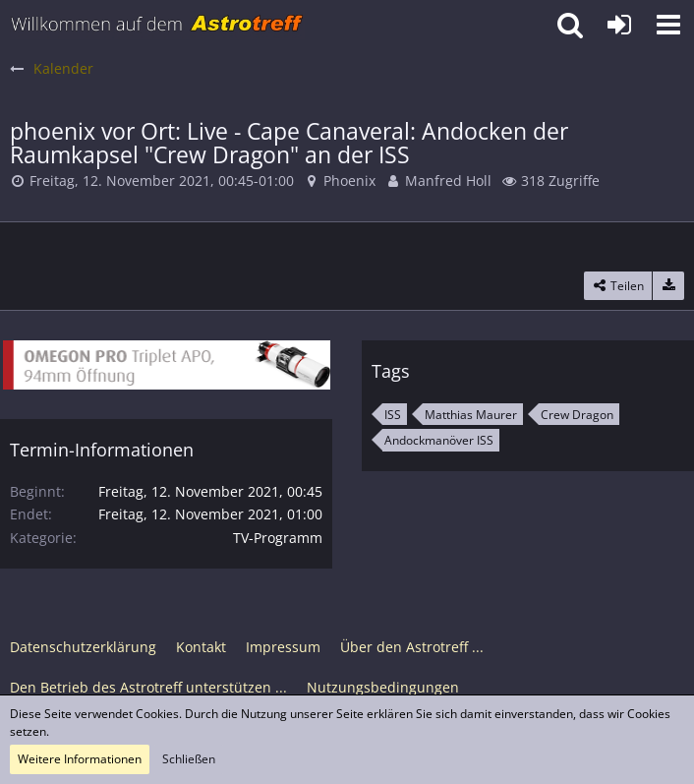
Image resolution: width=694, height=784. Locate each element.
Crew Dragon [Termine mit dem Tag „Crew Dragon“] (577, 415)
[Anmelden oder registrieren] (619, 25)
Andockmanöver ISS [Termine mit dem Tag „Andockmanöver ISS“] (439, 440)
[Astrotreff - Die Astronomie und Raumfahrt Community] (157, 25)
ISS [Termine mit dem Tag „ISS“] (393, 415)
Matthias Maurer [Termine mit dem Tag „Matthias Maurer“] (471, 415)
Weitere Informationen (80, 759)
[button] (668, 25)
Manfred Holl (448, 181)
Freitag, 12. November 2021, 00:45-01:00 (162, 181)
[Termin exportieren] (668, 286)
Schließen (189, 759)
